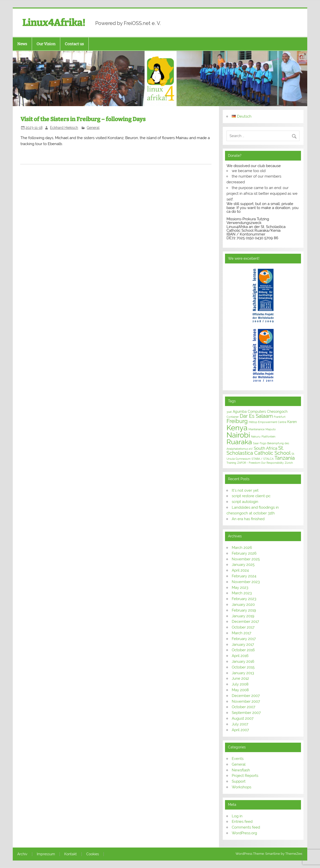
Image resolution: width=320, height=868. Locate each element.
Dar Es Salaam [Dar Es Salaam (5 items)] (256, 416)
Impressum (46, 854)
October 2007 (243, 707)
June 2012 (240, 678)
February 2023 (244, 599)
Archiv (22, 854)
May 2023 (240, 588)
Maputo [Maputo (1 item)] (271, 429)
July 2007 (240, 724)
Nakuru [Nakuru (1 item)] (256, 436)
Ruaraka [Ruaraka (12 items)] (239, 442)
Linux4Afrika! (54, 23)
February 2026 (244, 553)
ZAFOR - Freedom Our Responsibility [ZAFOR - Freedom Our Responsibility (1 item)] (260, 463)
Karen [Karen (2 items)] (292, 422)
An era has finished (248, 519)
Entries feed (242, 822)
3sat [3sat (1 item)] (229, 412)
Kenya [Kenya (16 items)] (237, 428)
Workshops (241, 787)
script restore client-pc (251, 496)
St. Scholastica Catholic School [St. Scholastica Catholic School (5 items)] (258, 450)
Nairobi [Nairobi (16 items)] (238, 435)
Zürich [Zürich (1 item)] (289, 463)
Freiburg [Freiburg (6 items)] (237, 421)
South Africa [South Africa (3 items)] (265, 448)
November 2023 (246, 582)
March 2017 (241, 633)
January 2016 (243, 661)
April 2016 (240, 656)
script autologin (245, 502)
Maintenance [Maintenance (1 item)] (256, 429)
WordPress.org (244, 833)
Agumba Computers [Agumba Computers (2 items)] (249, 412)
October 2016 (243, 650)
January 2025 (243, 565)
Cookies (93, 854)
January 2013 (243, 673)
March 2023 (242, 593)
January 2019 (243, 616)
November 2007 (246, 701)
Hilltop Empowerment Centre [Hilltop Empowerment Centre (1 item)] (267, 422)
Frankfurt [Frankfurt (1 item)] (280, 417)
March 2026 (242, 548)
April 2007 (240, 730)
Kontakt (70, 854)
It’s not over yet (245, 490)
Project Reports (245, 776)
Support (239, 781)
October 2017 (243, 627)
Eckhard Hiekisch (64, 128)
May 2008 (240, 690)
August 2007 (243, 718)
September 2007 (246, 713)
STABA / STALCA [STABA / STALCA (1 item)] (262, 459)
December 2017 (245, 622)
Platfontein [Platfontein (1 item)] (268, 436)
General (93, 128)
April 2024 (240, 570)
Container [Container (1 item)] (233, 417)
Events (238, 759)
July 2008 (240, 684)
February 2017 (244, 639)
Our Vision (46, 44)
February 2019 (244, 610)
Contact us (74, 44)
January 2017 (243, 645)
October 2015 (243, 667)
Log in (237, 816)
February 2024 (244, 576)
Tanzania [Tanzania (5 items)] (285, 458)
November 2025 (246, 559)
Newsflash (241, 770)
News (22, 44)
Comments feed (246, 827)
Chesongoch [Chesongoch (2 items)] (277, 412)
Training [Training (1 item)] (231, 463)
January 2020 (243, 605)
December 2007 (246, 696)
